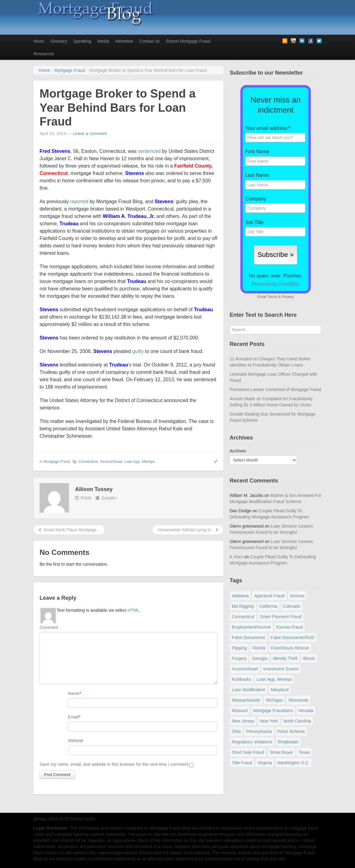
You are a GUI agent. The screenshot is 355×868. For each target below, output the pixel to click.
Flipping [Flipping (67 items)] (239, 648)
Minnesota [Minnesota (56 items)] (298, 700)
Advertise (124, 41)
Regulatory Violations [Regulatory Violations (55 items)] (252, 742)
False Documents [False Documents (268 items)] (248, 637)
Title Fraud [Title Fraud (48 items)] (242, 763)
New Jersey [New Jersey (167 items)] (243, 721)
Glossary (59, 41)
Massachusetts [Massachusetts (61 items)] (246, 700)
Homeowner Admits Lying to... (188, 530)
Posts (86, 498)
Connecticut (88, 462)
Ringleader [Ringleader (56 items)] (288, 742)
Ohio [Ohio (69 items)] (236, 731)
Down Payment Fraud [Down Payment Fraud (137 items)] (281, 617)
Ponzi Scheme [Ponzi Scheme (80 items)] (291, 731)
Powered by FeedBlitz (276, 284)
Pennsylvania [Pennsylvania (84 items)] (259, 731)
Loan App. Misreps (140, 462)
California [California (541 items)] (268, 606)
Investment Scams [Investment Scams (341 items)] (281, 669)
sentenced (149, 151)
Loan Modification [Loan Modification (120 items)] (249, 690)
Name (74, 693)
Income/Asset (111, 462)
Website (76, 741)
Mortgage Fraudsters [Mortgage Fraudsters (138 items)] (273, 711)
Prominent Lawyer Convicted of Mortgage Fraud (275, 389)
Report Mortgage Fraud (188, 41)
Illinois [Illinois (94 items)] (309, 658)
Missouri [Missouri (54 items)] (240, 711)
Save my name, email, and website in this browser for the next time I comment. (115, 764)
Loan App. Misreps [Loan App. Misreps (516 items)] (274, 679)
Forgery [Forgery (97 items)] (239, 658)
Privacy (288, 297)
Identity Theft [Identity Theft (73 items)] (285, 658)
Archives (238, 451)
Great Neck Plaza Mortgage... (69, 530)
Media (103, 41)
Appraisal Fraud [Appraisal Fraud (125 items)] (269, 596)
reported (79, 201)
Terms (272, 297)
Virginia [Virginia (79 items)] (265, 763)
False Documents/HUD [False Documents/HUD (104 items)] (293, 637)
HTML (133, 610)
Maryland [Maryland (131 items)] (280, 690)
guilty (138, 351)
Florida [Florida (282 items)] (259, 648)
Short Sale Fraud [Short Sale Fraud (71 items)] (248, 752)
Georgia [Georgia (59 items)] (260, 658)
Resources (44, 54)
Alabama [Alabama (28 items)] (240, 596)
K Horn (236, 557)
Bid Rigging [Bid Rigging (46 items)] (243, 606)
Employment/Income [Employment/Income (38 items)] (251, 627)
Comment (49, 627)
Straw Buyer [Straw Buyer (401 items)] (281, 752)
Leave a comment (90, 134)
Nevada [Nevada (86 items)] (306, 711)
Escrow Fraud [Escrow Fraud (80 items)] (290, 627)
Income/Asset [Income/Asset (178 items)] (245, 669)
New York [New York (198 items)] (269, 721)
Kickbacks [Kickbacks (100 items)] (241, 679)
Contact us (149, 41)
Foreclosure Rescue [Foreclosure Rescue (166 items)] (290, 648)
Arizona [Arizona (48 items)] (297, 596)
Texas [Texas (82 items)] (304, 752)
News (39, 41)
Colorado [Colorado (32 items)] (292, 606)
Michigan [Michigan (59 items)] (274, 700)
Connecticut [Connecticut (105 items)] (243, 617)
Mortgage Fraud (57, 462)
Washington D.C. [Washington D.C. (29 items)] (294, 763)
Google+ (109, 498)
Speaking (82, 41)
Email (73, 717)
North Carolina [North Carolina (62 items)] (297, 721)
